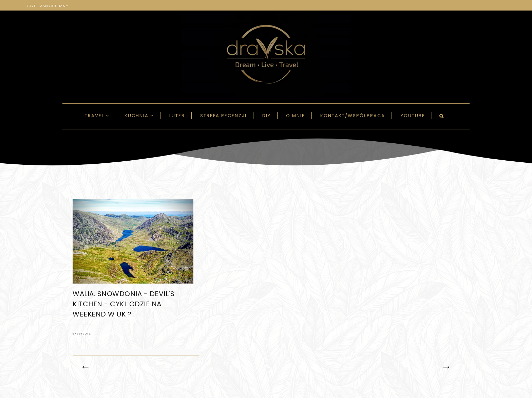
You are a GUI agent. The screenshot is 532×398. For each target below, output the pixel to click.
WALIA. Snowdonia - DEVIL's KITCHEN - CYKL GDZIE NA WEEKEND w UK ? (123, 304)
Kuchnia (139, 116)
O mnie (296, 116)
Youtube (413, 116)
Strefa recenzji (223, 116)
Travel (97, 116)
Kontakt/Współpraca (353, 116)
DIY (267, 116)
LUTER (177, 116)
